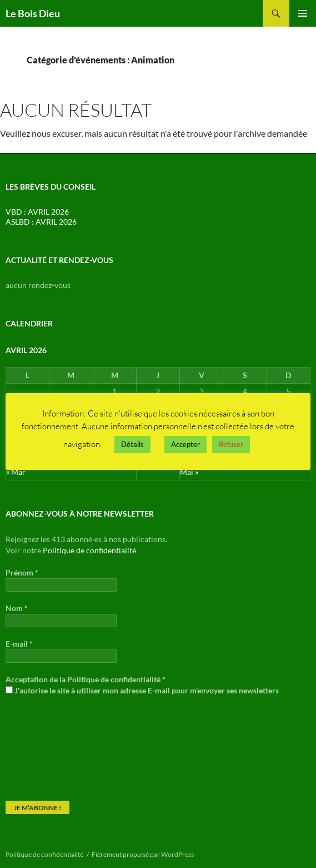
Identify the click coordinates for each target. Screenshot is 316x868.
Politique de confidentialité (89, 550)
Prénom (22, 572)
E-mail (19, 644)
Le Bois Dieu (33, 13)
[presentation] (51, 747)
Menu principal (303, 13)
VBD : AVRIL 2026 (37, 212)
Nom (17, 608)
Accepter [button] (185, 444)
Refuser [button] (231, 444)
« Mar (16, 472)
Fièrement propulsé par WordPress (143, 854)
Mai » (189, 472)
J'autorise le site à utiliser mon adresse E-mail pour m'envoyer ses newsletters (142, 690)
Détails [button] (132, 444)
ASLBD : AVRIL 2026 (41, 222)
